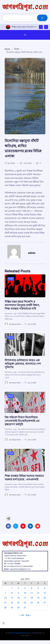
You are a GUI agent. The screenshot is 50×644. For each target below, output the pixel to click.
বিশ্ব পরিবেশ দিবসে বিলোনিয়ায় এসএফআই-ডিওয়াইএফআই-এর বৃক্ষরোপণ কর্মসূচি (22, 421)
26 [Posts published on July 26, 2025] (38, 603)
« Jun (22, 615)
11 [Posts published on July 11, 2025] (32, 593)
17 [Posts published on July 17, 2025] (25, 598)
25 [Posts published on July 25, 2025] (32, 603)
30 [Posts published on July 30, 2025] (18, 608)
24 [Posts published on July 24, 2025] (25, 603)
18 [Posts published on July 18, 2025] (32, 598)
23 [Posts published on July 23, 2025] (18, 603)
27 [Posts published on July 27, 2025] (45, 603)
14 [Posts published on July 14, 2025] (5, 598)
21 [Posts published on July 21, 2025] (5, 603)
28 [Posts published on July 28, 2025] (5, 608)
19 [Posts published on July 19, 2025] (38, 598)
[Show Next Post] (46, 27)
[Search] (42, 18)
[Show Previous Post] (41, 27)
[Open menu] (25, 35)
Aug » (28, 615)
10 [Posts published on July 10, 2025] (25, 593)
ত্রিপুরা (17, 49)
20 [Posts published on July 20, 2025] (45, 598)
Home (7, 49)
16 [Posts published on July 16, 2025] (18, 598)
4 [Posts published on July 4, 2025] (32, 588)
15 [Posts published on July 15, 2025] (12, 598)
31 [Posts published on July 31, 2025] (25, 608)
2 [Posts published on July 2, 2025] (18, 588)
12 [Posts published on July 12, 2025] (38, 593)
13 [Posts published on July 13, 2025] (45, 593)
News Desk (16, 324)
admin (13, 163)
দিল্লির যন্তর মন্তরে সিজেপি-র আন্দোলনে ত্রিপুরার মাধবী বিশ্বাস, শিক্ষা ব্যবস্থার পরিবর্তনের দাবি (22, 305)
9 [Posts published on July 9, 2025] (18, 593)
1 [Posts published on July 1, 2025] (12, 588)
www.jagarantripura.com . (22, 633)
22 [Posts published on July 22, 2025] (12, 603)
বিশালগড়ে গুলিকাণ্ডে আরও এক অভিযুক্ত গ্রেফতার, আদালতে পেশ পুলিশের (23, 364)
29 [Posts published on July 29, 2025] (12, 608)
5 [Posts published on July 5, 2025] (38, 588)
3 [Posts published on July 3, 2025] (25, 588)
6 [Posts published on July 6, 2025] (45, 588)
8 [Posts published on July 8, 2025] (12, 593)
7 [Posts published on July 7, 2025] (5, 593)
